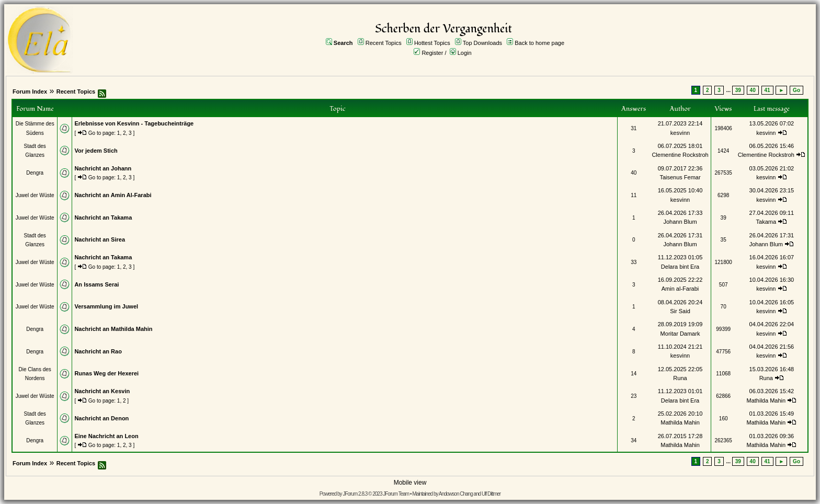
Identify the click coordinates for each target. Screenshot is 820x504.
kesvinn (680, 133)
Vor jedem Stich (96, 151)
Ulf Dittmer (491, 494)
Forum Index (30, 91)
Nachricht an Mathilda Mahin (113, 329)
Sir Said (680, 311)
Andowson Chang (456, 494)
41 (767, 90)
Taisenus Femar (680, 177)
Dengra (35, 173)
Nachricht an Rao (98, 351)
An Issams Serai (96, 284)
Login (465, 53)
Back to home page (539, 43)
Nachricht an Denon (101, 418)
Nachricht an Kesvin (102, 391)
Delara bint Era (680, 267)
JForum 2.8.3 (355, 494)
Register (432, 53)
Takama (766, 222)
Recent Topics (384, 43)
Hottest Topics (432, 43)
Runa (680, 378)
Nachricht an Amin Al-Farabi (113, 195)
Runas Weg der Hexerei (106, 373)
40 (753, 90)
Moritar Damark (680, 334)
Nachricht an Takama (103, 217)
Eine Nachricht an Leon (106, 436)
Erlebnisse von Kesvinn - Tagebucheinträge (134, 123)
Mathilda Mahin (766, 400)
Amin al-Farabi (680, 289)
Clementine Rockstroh (680, 155)
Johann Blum (680, 222)
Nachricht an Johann (103, 168)
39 (738, 90)
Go (796, 90)
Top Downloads (482, 43)
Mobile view (410, 483)
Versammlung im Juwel (106, 306)
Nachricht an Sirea (100, 239)
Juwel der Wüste (35, 195)
